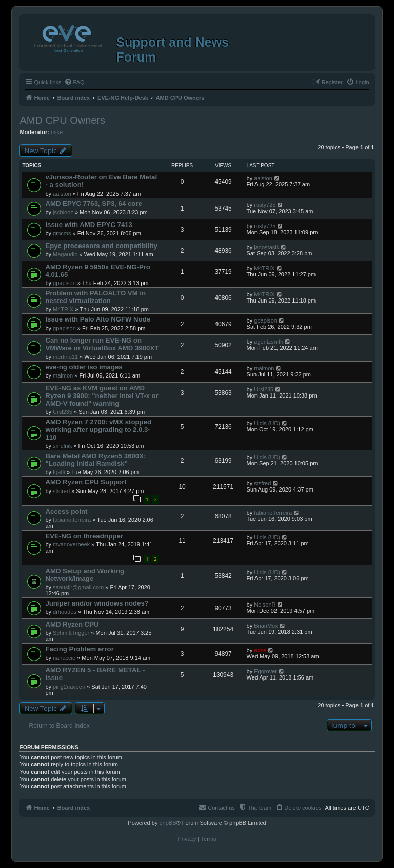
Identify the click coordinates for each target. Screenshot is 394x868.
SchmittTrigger (71, 633)
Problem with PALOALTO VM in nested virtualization (95, 297)
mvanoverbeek (71, 544)
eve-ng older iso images (84, 367)
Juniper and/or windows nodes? (97, 603)
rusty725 (265, 205)
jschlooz (63, 212)
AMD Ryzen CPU (72, 624)
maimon (63, 375)
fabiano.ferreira (72, 520)
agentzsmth (269, 342)
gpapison (64, 283)
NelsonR (265, 605)
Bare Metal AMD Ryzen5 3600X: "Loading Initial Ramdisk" (95, 460)
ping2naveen (69, 687)
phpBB (168, 823)
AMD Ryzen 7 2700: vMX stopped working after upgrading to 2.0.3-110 (98, 430)
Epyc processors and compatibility (101, 246)
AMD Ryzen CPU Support (86, 482)
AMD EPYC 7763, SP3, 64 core (93, 204)
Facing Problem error (79, 649)
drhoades (65, 612)
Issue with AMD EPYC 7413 (89, 225)
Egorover (265, 671)
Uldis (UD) (267, 423)
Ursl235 (63, 412)
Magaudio (65, 254)
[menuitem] (74, 82)
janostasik (267, 247)
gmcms (62, 233)
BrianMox (266, 626)
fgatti (59, 472)
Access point (66, 511)
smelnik (62, 446)
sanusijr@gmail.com (78, 587)
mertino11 (65, 357)
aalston (62, 194)
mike (57, 132)
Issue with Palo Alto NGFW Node (98, 319)
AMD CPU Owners (62, 120)
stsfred (61, 491)
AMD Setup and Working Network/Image (85, 575)
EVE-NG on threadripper (84, 536)
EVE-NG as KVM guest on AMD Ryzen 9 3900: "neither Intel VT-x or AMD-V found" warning (102, 396)
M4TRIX (264, 268)
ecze (260, 650)
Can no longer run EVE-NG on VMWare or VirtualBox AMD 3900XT (102, 344)
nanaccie (64, 658)
